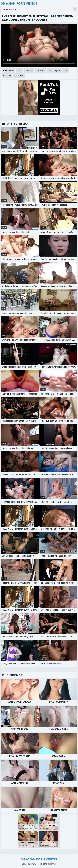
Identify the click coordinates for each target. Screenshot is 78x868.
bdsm (66, 70)
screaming (19, 75)
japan (57, 70)
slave (19, 70)
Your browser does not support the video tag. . (39, 45)
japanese (29, 70)
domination (9, 70)
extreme (7, 75)
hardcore (40, 70)
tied (50, 70)
